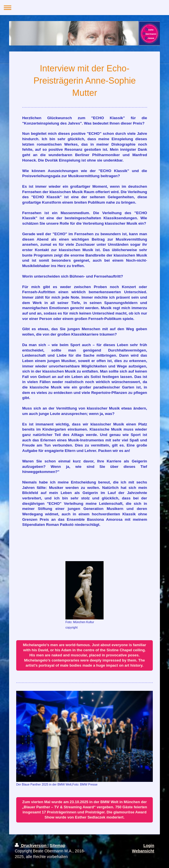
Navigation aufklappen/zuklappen (84, 8)
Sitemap (57, 846)
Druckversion (31, 846)
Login (149, 846)
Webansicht (143, 851)
